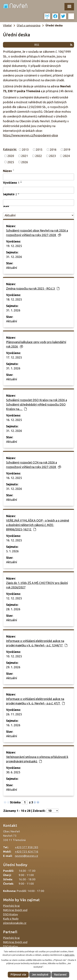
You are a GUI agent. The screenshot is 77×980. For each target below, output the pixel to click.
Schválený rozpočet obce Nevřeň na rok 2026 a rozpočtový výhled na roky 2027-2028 (37, 233)
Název (7, 171)
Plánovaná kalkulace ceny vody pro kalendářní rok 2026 (36, 344)
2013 (25, 150)
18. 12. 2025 (14, 299)
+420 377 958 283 (27, 847)
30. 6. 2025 (13, 772)
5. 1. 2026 (12, 551)
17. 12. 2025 (14, 357)
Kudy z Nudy (11, 919)
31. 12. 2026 (14, 257)
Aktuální (12, 268)
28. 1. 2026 (13, 609)
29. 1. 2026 (13, 667)
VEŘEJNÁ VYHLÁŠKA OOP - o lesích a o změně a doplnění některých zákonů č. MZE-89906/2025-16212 (38, 525)
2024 (66, 156)
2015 (39, 150)
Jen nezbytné (40, 975)
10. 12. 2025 (14, 656)
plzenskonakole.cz (15, 923)
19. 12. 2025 (14, 246)
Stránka (15, 802)
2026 (25, 162)
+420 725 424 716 (27, 852)
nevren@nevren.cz (26, 856)
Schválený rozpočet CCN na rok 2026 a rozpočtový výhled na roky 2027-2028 (34, 465)
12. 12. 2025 (14, 598)
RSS (53, 45)
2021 (25, 156)
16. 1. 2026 (13, 725)
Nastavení (60, 975)
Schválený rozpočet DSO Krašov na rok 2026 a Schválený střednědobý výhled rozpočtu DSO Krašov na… (37, 404)
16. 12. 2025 (14, 420)
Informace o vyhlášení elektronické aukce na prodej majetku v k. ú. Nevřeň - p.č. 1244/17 (37, 643)
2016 (53, 150)
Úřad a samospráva (29, 25)
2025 (11, 162)
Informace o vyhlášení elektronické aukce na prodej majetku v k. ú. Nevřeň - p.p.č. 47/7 (35, 701)
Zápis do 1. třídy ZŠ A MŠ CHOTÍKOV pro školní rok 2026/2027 (37, 585)
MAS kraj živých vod (15, 910)
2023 (52, 156)
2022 (39, 156)
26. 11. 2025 (14, 714)
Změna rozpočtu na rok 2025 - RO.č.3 (33, 288)
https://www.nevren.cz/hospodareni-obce (31, 135)
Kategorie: (10, 149)
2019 (67, 150)
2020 (11, 156)
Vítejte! (7, 25)
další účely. (70, 955)
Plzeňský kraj (11, 906)
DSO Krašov (10, 914)
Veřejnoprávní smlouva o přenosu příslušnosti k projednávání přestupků (37, 759)
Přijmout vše (18, 975)
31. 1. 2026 (13, 310)
